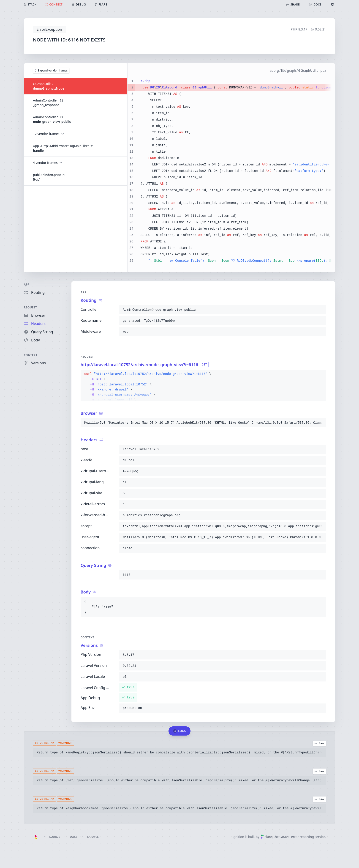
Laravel (93, 837)
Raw (319, 743)
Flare (266, 837)
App (27, 284)
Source (55, 837)
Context (31, 355)
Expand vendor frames (51, 70)
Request (30, 307)
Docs (73, 837)
